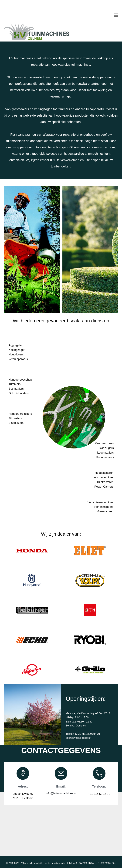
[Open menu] (116, 15)
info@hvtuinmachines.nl (61, 793)
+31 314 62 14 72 (99, 794)
